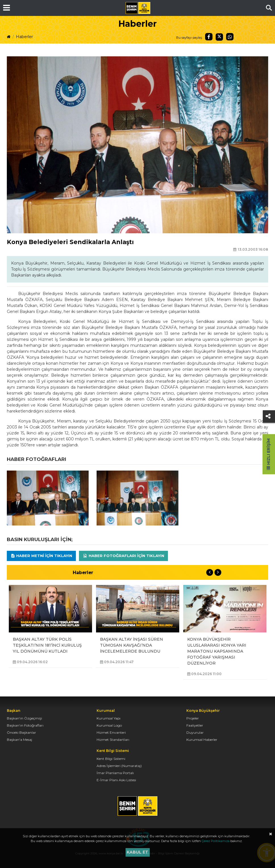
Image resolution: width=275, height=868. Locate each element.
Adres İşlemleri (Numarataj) (119, 766)
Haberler (24, 37)
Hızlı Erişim (268, 454)
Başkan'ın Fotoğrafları (25, 725)
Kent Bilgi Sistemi (111, 759)
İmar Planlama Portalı (115, 773)
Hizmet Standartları (113, 740)
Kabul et (137, 852)
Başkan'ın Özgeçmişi (24, 718)
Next (218, 572)
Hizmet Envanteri (111, 732)
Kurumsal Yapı (109, 718)
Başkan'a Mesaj (19, 740)
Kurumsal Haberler (202, 740)
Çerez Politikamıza (216, 841)
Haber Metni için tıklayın (41, 556)
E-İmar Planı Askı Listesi (116, 780)
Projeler (193, 718)
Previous (210, 572)
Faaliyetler (195, 725)
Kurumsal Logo (109, 725)
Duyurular (195, 732)
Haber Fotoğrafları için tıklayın (123, 556)
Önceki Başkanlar (21, 732)
